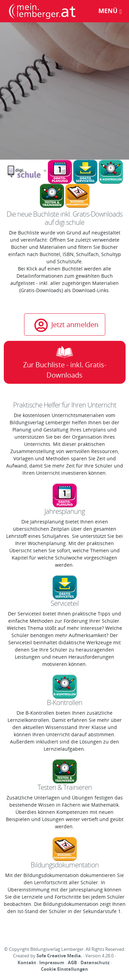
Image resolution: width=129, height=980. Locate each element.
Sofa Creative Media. (59, 956)
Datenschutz (95, 962)
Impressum (52, 962)
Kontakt (27, 962)
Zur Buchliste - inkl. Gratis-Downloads (65, 363)
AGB (72, 962)
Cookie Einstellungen (64, 969)
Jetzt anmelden (66, 325)
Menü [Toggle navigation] (110, 11)
